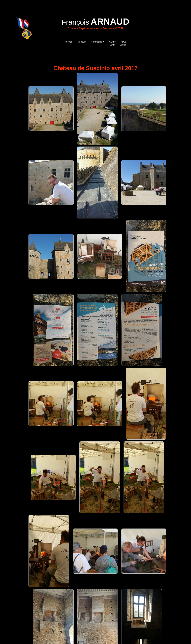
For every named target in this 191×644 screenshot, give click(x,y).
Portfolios (98, 42)
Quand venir (112, 43)
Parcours (82, 42)
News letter (123, 43)
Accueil (68, 42)
